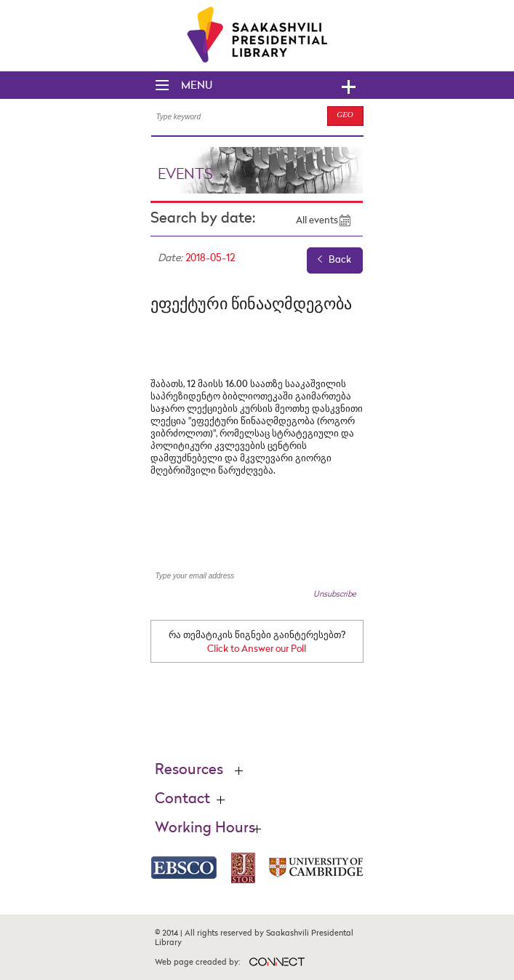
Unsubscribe (335, 594)
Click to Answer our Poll (257, 649)
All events (317, 221)
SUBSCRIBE (328, 576)
